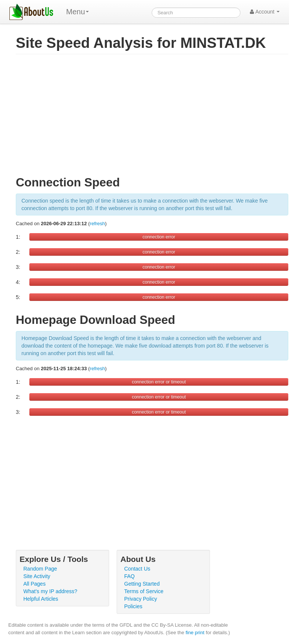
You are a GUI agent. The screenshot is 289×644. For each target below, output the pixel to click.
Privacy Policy (141, 599)
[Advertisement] (152, 118)
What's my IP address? (50, 591)
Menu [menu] (78, 12)
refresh (97, 224)
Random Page (40, 569)
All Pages (34, 584)
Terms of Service (144, 591)
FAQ (129, 576)
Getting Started (142, 584)
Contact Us (137, 569)
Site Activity (37, 576)
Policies (133, 606)
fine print (195, 633)
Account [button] (265, 12)
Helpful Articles (41, 599)
